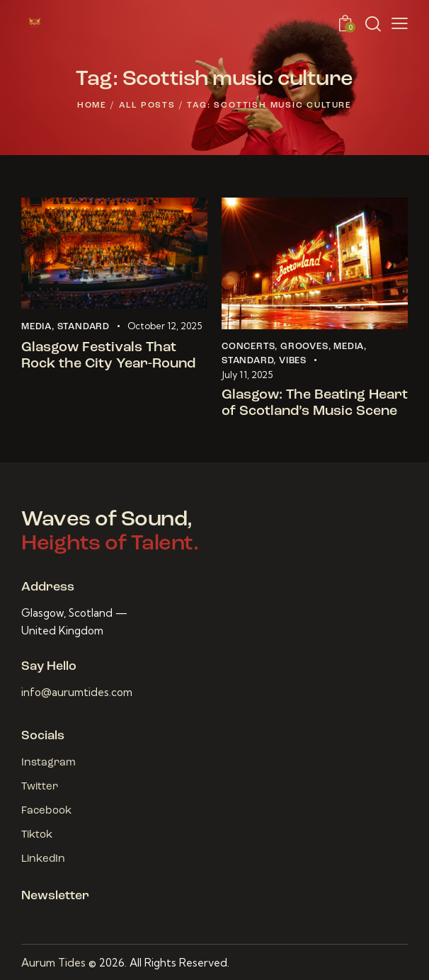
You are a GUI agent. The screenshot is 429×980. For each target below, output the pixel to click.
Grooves (304, 347)
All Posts (147, 106)
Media (36, 327)
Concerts (248, 347)
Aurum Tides (53, 963)
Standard (84, 327)
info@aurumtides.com (77, 692)
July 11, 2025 (247, 375)
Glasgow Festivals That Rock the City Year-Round (108, 356)
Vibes (293, 361)
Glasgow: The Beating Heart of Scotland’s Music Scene (315, 403)
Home (92, 106)
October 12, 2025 (165, 326)
